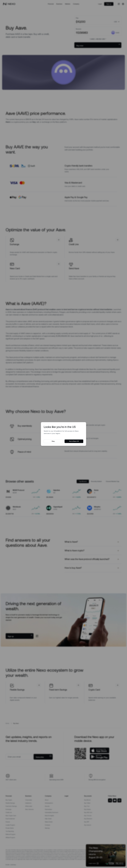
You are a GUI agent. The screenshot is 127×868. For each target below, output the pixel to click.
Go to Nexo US (74, 441)
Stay (53, 441)
